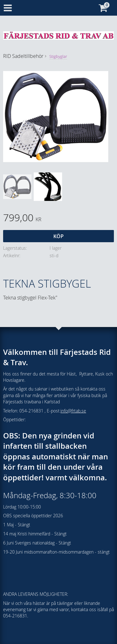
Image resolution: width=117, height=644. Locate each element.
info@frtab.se (73, 411)
